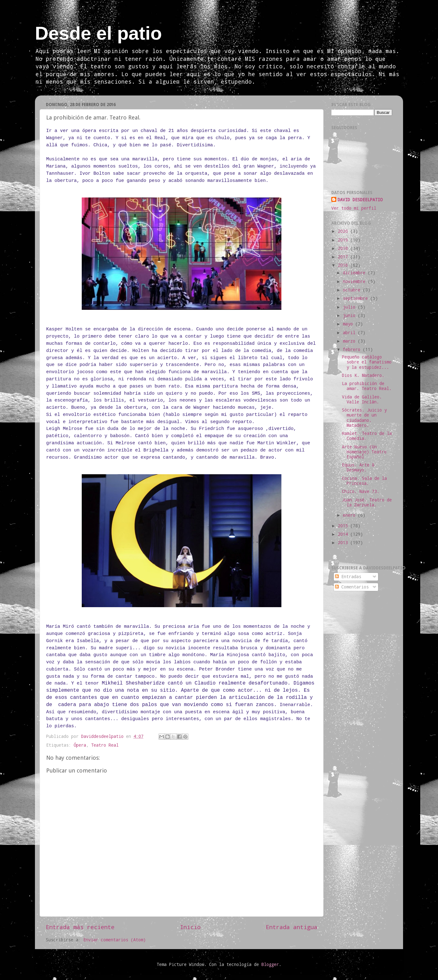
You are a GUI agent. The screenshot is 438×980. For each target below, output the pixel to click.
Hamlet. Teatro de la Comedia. (367, 436)
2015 (344, 526)
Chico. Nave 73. (361, 491)
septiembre (357, 298)
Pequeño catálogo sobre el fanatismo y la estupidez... (367, 362)
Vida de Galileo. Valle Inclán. (362, 399)
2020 (344, 231)
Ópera (80, 745)
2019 (344, 240)
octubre (353, 290)
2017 (344, 257)
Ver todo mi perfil (354, 208)
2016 (344, 265)
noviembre (355, 281)
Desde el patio (98, 33)
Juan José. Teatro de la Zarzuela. (367, 502)
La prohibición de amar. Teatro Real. (367, 386)
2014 (344, 534)
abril (350, 333)
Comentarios (352, 587)
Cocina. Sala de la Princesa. (364, 481)
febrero (353, 349)
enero (350, 515)
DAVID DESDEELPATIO (360, 200)
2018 (344, 248)
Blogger (270, 964)
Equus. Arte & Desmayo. (358, 467)
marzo (350, 341)
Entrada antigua (292, 927)
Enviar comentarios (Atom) (114, 940)
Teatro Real (105, 745)
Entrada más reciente (80, 927)
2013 (344, 543)
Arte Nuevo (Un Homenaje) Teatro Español (364, 452)
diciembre (355, 273)
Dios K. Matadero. (363, 375)
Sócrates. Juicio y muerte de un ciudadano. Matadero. (364, 418)
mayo (349, 324)
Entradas (348, 577)
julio (350, 307)
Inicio (190, 927)
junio (350, 315)
